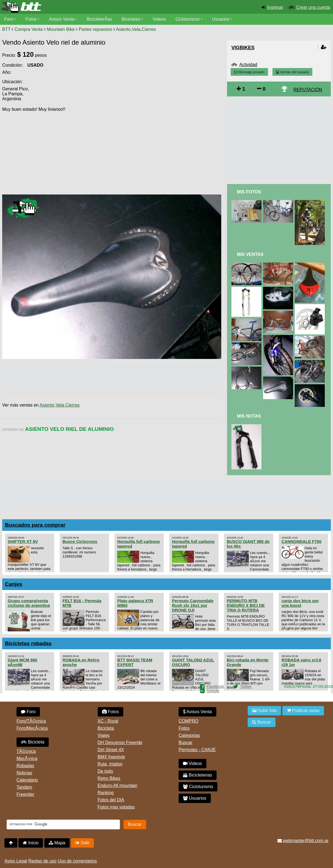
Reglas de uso (42, 861)
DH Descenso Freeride (120, 743)
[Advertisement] (174, 149)
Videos (159, 19)
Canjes (14, 584)
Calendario (27, 780)
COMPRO (189, 721)
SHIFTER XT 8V (23, 541)
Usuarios (221, 19)
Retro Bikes (109, 778)
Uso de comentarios (77, 861)
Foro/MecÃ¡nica (32, 728)
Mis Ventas (250, 254)
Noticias (24, 773)
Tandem (24, 787)
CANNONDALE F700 (301, 541)
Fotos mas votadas (116, 807)
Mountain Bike (61, 29)
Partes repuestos (95, 29)
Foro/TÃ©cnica (31, 721)
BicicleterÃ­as (99, 19)
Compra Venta (29, 29)
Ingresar (275, 7)
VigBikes (243, 48)
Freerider (25, 794)
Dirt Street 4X (111, 750)
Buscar (185, 743)
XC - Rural (108, 721)
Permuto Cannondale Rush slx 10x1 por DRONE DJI (193, 605)
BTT (6, 29)
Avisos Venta (62, 19)
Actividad (248, 65)
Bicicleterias (198, 775)
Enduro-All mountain (118, 785)
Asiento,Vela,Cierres (136, 29)
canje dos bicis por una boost (300, 603)
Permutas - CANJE (197, 750)
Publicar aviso (303, 711)
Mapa (57, 843)
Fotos (31, 19)
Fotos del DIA (111, 800)
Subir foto (264, 711)
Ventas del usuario (293, 72)
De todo (105, 771)
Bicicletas (132, 19)
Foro (9, 19)
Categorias (189, 735)
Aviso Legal (16, 861)
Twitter (246, 686)
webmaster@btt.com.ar (303, 841)
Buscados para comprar (35, 525)
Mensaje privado (249, 72)
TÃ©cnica (26, 751)
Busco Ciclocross (80, 541)
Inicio (31, 843)
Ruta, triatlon (110, 764)
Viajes (104, 735)
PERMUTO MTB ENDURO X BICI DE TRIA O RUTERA (246, 605)
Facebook (215, 686)
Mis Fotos (249, 192)
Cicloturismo (187, 19)
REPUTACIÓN (308, 90)
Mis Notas (249, 416)
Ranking (106, 793)
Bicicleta (33, 742)
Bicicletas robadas (28, 643)
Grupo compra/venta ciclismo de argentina (29, 603)
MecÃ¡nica (27, 759)
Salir (82, 843)
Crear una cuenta (313, 7)
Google (213, 691)
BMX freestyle (111, 757)
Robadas (25, 766)
